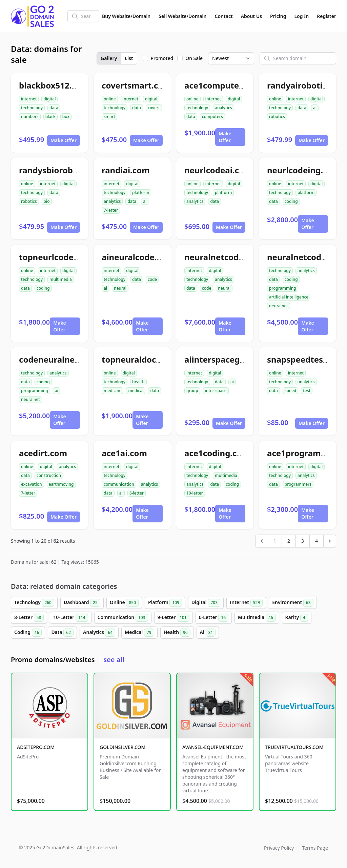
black (50, 117)
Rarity (297, 618)
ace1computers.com (225, 85)
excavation (32, 484)
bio (47, 201)
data (54, 108)
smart (109, 117)
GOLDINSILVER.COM (123, 747)
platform (141, 192)
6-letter (137, 493)
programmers (298, 484)
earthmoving (61, 484)
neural (120, 288)
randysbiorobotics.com (65, 170)
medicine (113, 391)
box (66, 117)
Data (62, 633)
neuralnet (279, 306)
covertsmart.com (136, 85)
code (152, 279)
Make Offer (64, 140)
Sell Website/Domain (182, 16)
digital (49, 99)
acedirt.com (43, 453)
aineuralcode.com (138, 257)
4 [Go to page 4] (317, 541)
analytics (223, 108)
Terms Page (315, 848)
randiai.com (126, 170)
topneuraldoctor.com (144, 359)
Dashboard (82, 603)
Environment (293, 603)
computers (212, 117)
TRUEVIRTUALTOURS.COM (294, 747)
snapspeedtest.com (307, 359)
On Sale (194, 58)
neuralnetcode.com (224, 257)
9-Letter (173, 618)
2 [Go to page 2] (289, 541)
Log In (301, 16)
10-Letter (70, 618)
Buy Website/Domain (126, 16)
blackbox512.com (54, 85)
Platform (165, 603)
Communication (123, 618)
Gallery (109, 58)
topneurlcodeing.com (62, 257)
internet (29, 99)
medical (136, 391)
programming (283, 288)
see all (114, 660)
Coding (28, 633)
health (138, 382)
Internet (246, 603)
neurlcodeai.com (218, 170)
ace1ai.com (124, 453)
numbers (30, 117)
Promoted (162, 58)
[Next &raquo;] (330, 541)
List (129, 58)
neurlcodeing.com (304, 170)
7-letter (111, 210)
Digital (206, 603)
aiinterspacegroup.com (231, 359)
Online (124, 603)
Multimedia (257, 618)
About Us (251, 16)
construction (49, 475)
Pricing (278, 16)
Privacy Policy (279, 848)
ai (315, 108)
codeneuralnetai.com (62, 359)
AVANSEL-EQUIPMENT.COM (213, 747)
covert (154, 108)
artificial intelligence (289, 297)
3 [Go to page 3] (303, 541)
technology (32, 108)
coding (291, 201)
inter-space (216, 391)
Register (326, 16)
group (192, 391)
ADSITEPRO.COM (36, 747)
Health (177, 633)
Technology (34, 603)
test (307, 391)
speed (291, 391)
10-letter (195, 493)
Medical (139, 633)
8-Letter (29, 618)
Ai (208, 633)
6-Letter (214, 618)
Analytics (99, 633)
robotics (277, 117)
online (110, 99)
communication (119, 484)
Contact (224, 16)
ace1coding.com (217, 453)
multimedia (61, 279)
